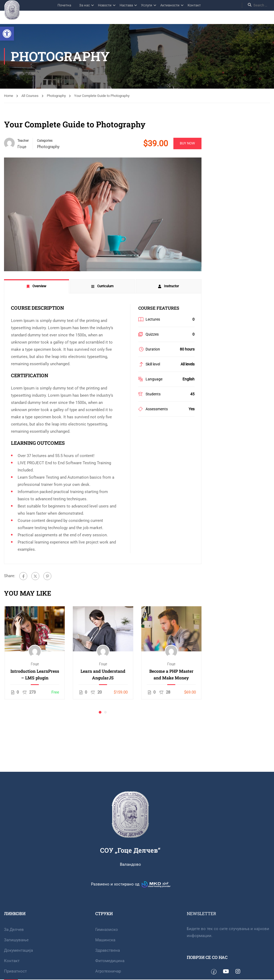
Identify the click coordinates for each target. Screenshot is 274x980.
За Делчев (14, 930)
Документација (18, 950)
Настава (126, 5)
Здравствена (108, 950)
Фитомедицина (110, 961)
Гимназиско (107, 930)
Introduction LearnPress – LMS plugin (35, 674)
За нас (85, 5)
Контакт (194, 5)
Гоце (35, 664)
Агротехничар (108, 971)
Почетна (64, 5)
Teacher (23, 141)
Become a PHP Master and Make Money (171, 674)
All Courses (30, 96)
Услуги (147, 5)
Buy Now (187, 143)
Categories (45, 141)
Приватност (15, 971)
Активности (170, 5)
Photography (56, 96)
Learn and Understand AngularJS (103, 674)
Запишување (16, 940)
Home (9, 96)
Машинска (105, 940)
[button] (7, 34)
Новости (105, 5)
